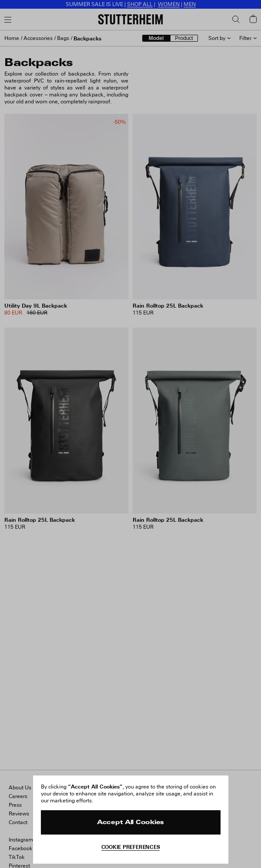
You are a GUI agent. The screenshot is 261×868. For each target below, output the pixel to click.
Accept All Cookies (130, 823)
